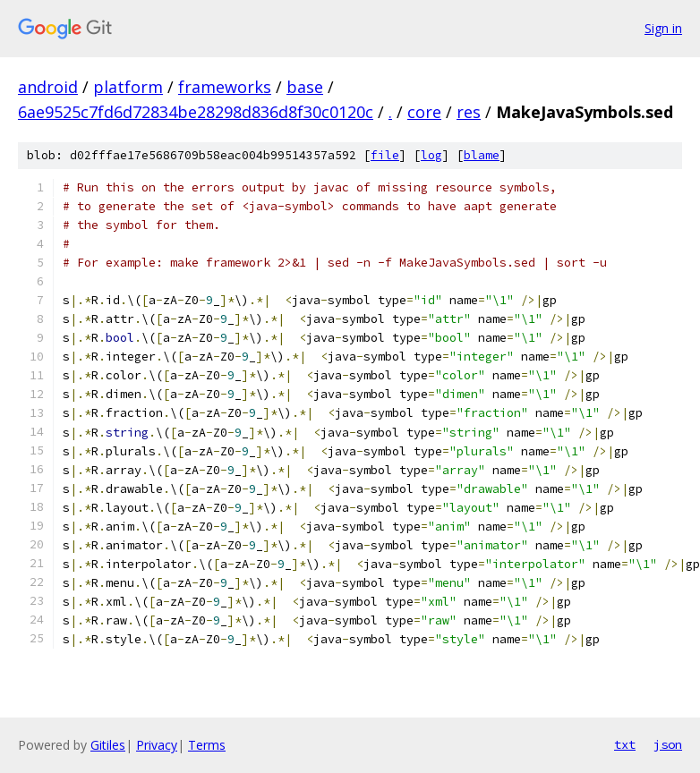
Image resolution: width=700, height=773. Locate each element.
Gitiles (108, 745)
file (385, 155)
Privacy (157, 745)
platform (128, 87)
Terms (207, 745)
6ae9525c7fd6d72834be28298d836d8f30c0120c (196, 112)
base (305, 87)
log (431, 155)
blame (482, 155)
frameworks (225, 87)
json (668, 744)
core (424, 112)
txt (625, 744)
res (469, 112)
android (48, 87)
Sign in (663, 28)
